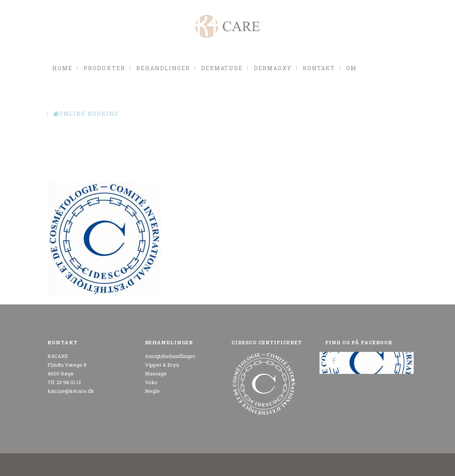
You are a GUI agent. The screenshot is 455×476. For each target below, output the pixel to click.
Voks (151, 382)
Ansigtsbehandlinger (170, 356)
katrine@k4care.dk (71, 391)
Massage (156, 374)
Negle (152, 391)
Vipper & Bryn (162, 365)
